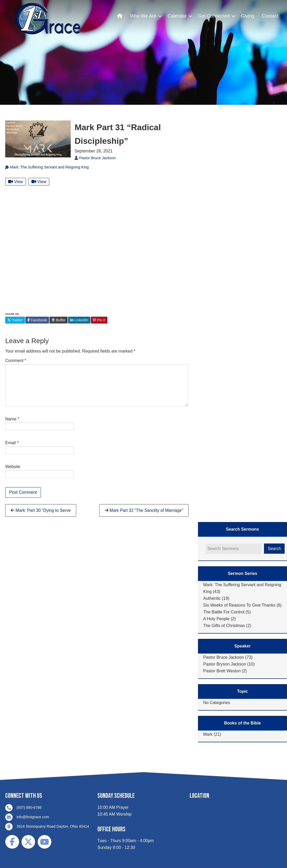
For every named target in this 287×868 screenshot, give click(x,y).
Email (12, 443)
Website (13, 467)
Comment (16, 361)
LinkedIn (79, 320)
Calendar (177, 16)
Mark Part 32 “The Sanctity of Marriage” (144, 510)
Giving (248, 16)
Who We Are (143, 16)
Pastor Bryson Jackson (225, 664)
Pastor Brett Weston (222, 671)
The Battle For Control (224, 612)
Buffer (59, 320)
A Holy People (216, 619)
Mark (208, 734)
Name (12, 419)
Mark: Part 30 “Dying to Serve (41, 510)
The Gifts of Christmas (224, 626)
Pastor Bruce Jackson (224, 657)
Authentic (212, 598)
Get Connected (214, 16)
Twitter (15, 320)
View (16, 182)
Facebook (37, 320)
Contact (270, 16)
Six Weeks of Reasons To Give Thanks (239, 605)
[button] (160, 16)
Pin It (99, 320)
